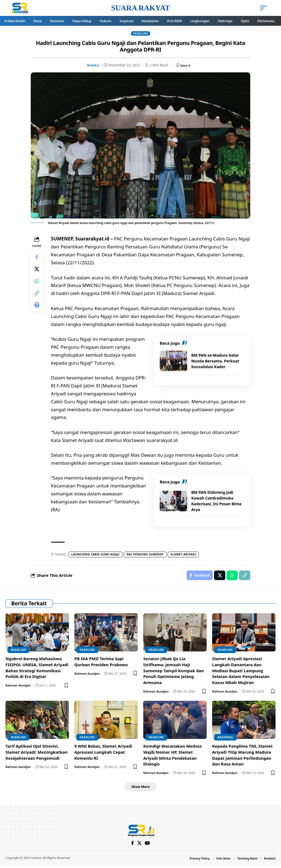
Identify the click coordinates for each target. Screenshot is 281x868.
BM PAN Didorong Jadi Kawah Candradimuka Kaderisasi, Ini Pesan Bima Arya (216, 501)
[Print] (37, 311)
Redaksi (92, 65)
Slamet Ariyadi (184, 555)
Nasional (225, 739)
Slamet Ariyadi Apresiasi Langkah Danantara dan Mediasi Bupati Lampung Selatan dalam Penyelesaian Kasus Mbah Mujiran (241, 672)
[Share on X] (37, 271)
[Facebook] (132, 846)
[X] (140, 846)
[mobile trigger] (265, 8)
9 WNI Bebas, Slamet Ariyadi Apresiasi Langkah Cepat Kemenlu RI (103, 754)
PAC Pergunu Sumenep (146, 555)
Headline (140, 33)
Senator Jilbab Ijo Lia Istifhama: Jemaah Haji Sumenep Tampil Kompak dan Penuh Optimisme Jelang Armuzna (174, 672)
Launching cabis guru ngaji (97, 555)
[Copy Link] (37, 298)
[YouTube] (148, 846)
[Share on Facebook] (37, 258)
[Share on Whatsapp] (37, 285)
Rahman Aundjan (18, 687)
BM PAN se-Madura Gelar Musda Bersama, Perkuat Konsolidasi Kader (215, 361)
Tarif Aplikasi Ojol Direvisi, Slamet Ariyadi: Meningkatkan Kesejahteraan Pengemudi (36, 754)
